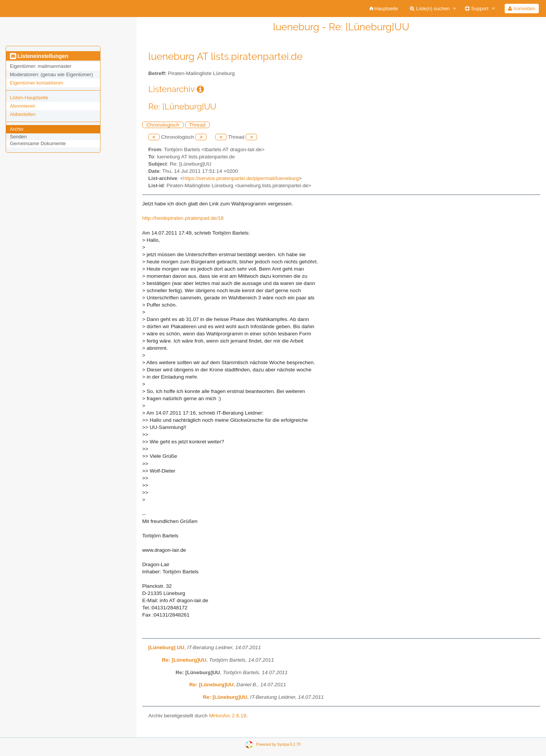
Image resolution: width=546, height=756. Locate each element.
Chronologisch (163, 125)
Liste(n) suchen (430, 9)
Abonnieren (23, 106)
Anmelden (522, 9)
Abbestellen (23, 114)
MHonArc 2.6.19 (227, 716)
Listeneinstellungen (39, 56)
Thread (197, 125)
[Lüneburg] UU (166, 647)
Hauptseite (384, 9)
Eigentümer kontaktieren (37, 83)
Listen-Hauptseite (29, 98)
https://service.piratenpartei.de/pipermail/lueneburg (241, 178)
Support (477, 9)
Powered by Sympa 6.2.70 (278, 744)
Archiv (17, 129)
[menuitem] (384, 9)
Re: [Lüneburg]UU (184, 660)
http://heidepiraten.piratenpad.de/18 (183, 218)
